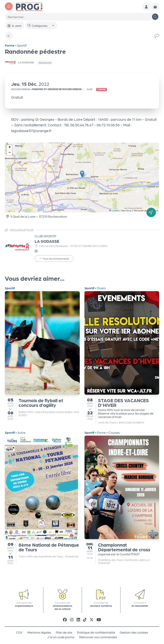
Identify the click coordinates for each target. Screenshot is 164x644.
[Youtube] (99, 619)
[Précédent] (9, 36)
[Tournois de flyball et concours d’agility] (42, 353)
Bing (129, 211)
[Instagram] (72, 619)
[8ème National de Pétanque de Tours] (42, 498)
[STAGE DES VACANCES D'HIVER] (122, 355)
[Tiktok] (85, 619)
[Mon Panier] (155, 7)
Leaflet (114, 211)
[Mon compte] (146, 7)
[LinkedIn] (78, 619)
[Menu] (9, 6)
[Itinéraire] (151, 212)
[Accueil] (29, 6)
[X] (92, 619)
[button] (82, 174)
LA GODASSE (47, 241)
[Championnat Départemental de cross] (122, 498)
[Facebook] (65, 619)
